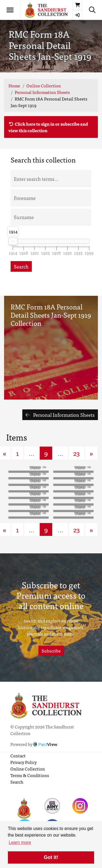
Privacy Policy (24, 762)
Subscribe (51, 651)
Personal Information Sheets (42, 92)
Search (21, 266)
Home (14, 85)
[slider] (13, 241)
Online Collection (44, 85)
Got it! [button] (51, 857)
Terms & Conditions (30, 775)
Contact (18, 755)
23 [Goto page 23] (76, 453)
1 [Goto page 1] (17, 453)
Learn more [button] (20, 842)
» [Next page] (91, 453)
